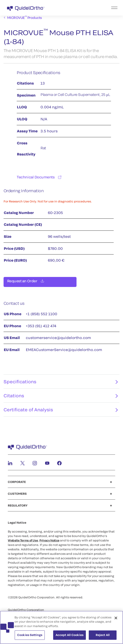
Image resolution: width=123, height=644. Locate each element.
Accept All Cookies (70, 636)
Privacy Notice (49, 543)
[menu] (89, 8)
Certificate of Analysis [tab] (61, 412)
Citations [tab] (61, 398)
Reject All (103, 636)
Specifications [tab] (61, 384)
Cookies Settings (30, 636)
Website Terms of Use (23, 543)
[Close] (116, 619)
